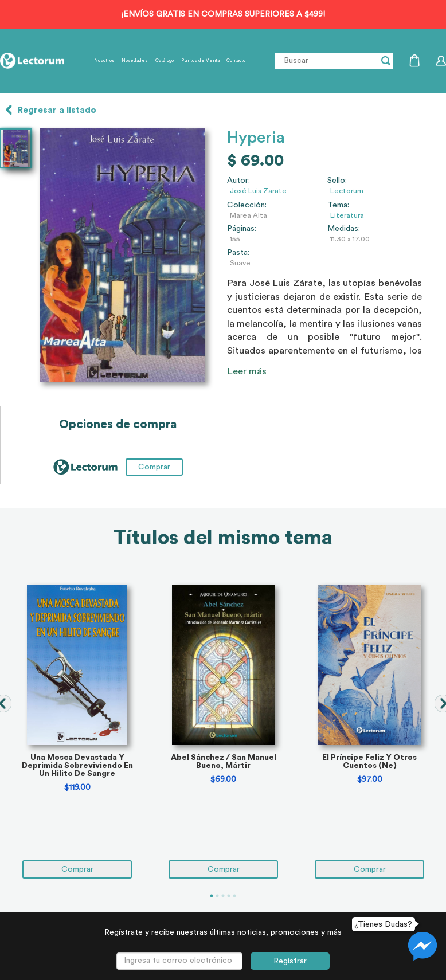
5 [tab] (234, 896)
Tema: (338, 205)
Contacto (236, 61)
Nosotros (104, 61)
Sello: (337, 181)
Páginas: (242, 229)
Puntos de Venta (200, 61)
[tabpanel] (77, 732)
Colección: (247, 205)
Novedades (135, 61)
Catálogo (165, 61)
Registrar (290, 961)
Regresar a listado (57, 110)
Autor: (238, 181)
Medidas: (344, 229)
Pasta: (238, 253)
